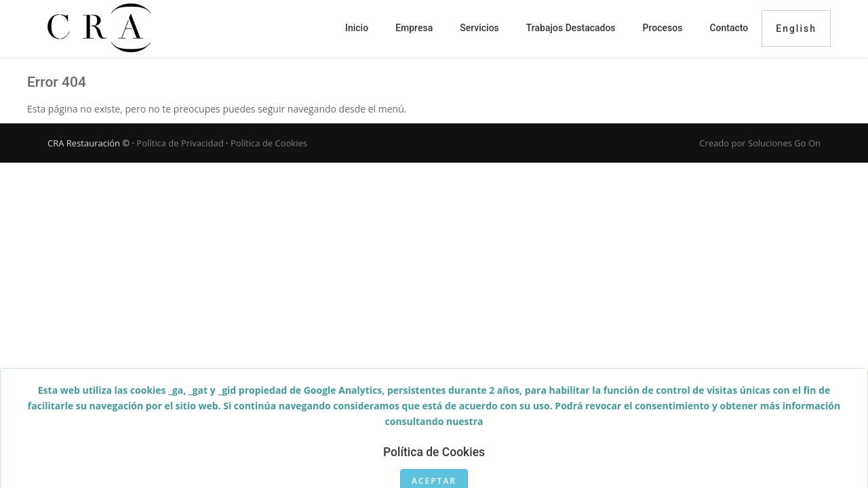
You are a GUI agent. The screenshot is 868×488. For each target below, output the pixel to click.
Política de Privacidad (180, 143)
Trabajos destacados (571, 28)
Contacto (729, 28)
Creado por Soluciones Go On (760, 143)
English (796, 28)
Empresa (414, 28)
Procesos (663, 28)
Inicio (357, 28)
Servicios (479, 28)
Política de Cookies (269, 143)
